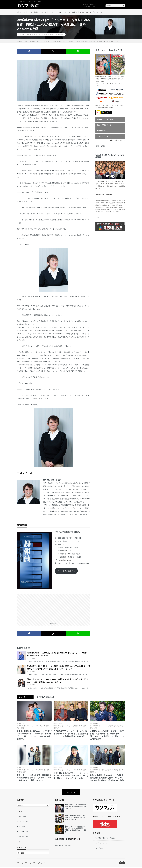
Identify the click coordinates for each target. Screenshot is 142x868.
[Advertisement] (53, 608)
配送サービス (102, 131)
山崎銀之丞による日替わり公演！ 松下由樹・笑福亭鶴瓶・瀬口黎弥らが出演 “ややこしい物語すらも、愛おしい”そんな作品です (108, 736)
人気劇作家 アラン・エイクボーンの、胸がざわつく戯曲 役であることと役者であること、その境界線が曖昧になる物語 (71, 734)
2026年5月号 (22, 726)
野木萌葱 (61, 35)
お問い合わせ (99, 849)
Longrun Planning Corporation (37, 864)
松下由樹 (120, 726)
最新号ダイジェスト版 (105, 120)
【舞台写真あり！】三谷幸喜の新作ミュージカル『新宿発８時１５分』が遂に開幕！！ (75, 807)
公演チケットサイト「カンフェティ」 (92, 12)
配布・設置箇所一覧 (104, 126)
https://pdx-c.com (65, 560)
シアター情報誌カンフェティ (37, 12)
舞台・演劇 (53, 35)
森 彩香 (46, 726)
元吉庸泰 (75, 726)
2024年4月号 (33, 35)
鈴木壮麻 (56, 728)
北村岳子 (104, 770)
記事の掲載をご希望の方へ (63, 846)
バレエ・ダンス (24, 822)
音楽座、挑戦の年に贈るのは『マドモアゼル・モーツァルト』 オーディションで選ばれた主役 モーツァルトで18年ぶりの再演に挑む (34, 736)
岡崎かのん (39, 726)
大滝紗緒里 (39, 770)
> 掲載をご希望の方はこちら (117, 141)
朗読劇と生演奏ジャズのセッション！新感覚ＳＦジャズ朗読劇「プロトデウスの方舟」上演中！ (75, 818)
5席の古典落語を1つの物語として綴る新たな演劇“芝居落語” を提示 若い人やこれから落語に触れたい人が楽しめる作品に (108, 778)
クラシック (22, 827)
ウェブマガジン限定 (55, 12)
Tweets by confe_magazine (104, 195)
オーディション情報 (71, 12)
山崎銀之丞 (113, 726)
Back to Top (71, 793)
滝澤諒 (116, 770)
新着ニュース (21, 12)
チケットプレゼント (104, 137)
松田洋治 (110, 770)
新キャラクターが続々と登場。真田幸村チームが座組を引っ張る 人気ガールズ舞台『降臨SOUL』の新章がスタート (34, 778)
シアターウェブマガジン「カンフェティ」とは (89, 6)
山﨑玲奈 (75, 770)
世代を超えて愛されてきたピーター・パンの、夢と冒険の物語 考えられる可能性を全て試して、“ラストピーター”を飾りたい (71, 776)
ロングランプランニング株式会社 (105, 839)
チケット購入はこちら (66, 571)
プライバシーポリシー (102, 844)
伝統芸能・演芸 (24, 837)
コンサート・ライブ (25, 832)
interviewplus (31, 726)
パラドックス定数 (43, 35)
